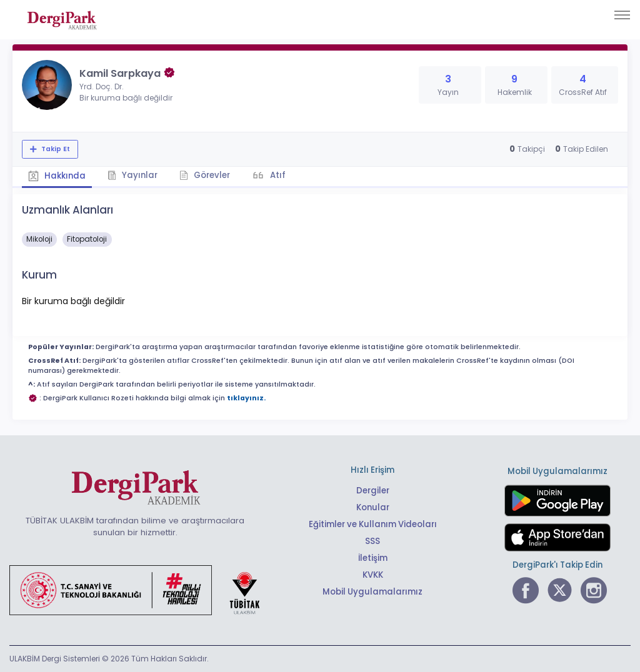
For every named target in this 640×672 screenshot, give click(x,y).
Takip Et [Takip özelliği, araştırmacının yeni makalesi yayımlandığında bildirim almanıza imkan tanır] (55, 149)
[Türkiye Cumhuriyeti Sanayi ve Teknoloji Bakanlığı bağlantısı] (142, 590)
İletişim (373, 558)
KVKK (373, 575)
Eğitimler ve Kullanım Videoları (373, 524)
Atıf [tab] (277, 175)
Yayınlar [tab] (132, 175)
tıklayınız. (246, 398)
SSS (372, 541)
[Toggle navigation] (622, 15)
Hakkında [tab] (57, 176)
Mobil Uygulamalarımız (372, 592)
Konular (373, 507)
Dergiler (373, 491)
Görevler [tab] (205, 175)
